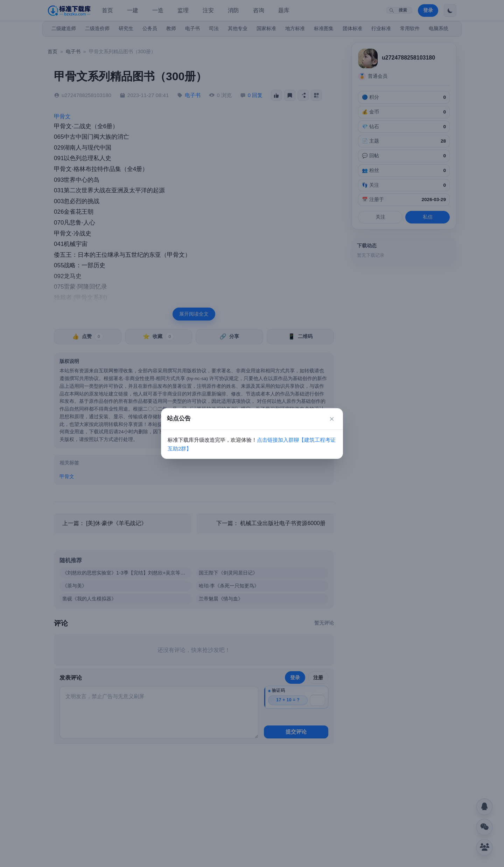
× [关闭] (332, 419)
